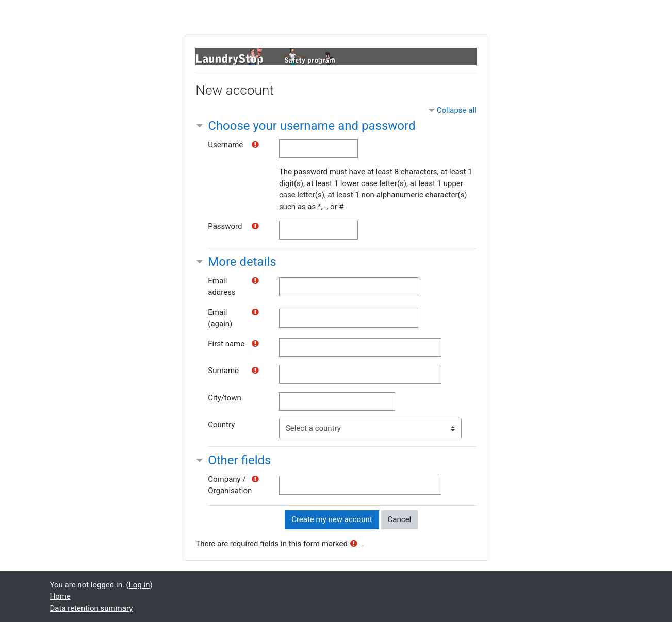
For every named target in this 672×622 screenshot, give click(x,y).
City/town (224, 398)
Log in (140, 585)
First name (226, 344)
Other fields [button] (239, 460)
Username (225, 145)
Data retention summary (92, 608)
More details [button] (242, 262)
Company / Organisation (230, 485)
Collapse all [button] (457, 110)
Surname (223, 371)
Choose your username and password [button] (312, 126)
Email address (222, 287)
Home (60, 596)
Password (225, 226)
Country (221, 425)
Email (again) (220, 318)
